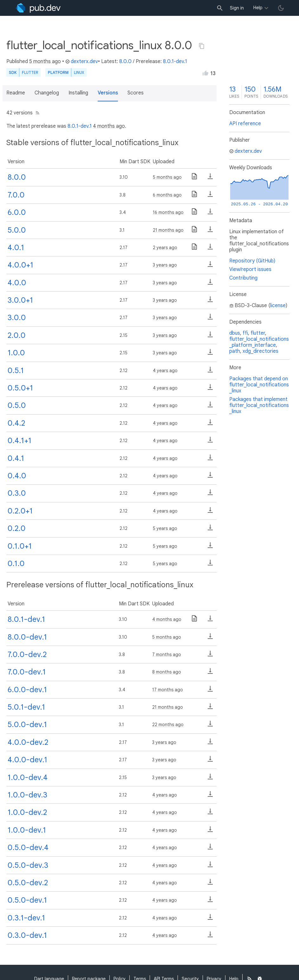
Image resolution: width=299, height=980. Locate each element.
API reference (245, 124)
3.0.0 (17, 318)
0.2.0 (16, 528)
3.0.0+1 (20, 300)
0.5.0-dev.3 (28, 865)
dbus (235, 333)
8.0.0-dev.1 (27, 637)
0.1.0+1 (20, 546)
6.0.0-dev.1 (27, 690)
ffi (245, 333)
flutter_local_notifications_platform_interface (259, 342)
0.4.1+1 (19, 441)
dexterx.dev (82, 61)
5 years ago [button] (165, 528)
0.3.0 (17, 493)
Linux (79, 72)
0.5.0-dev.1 (27, 900)
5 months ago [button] (45, 61)
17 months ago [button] (168, 690)
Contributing (243, 278)
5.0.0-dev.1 (27, 725)
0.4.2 (16, 423)
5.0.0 (17, 230)
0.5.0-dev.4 (28, 848)
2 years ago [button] (165, 248)
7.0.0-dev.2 (27, 654)
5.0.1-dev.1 (26, 707)
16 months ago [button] (168, 212)
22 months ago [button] (168, 725)
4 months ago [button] (109, 126)
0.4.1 (16, 458)
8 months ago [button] (167, 672)
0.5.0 (17, 405)
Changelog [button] (47, 93)
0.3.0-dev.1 (27, 935)
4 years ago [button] (165, 371)
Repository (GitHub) (252, 261)
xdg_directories (260, 351)
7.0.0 (16, 195)
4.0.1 (16, 248)
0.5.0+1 (20, 388)
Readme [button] (16, 93)
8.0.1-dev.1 (175, 61)
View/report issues (250, 269)
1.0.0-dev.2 (27, 812)
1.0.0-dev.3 (27, 795)
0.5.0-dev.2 (28, 883)
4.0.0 (17, 283)
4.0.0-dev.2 (28, 742)
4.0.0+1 (20, 265)
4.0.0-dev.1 (27, 760)
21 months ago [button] (168, 230)
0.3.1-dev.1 (26, 918)
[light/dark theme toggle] (281, 8)
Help (258, 8)
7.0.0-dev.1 (27, 672)
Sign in (237, 8)
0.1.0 (16, 564)
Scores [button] (136, 93)
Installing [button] (78, 93)
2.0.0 (16, 335)
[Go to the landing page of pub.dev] (38, 8)
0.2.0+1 (20, 511)
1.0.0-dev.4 (28, 777)
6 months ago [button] (167, 195)
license (278, 306)
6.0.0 (17, 212)
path (235, 351)
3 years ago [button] (165, 265)
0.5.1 (16, 371)
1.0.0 (16, 353)
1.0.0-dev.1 (27, 830)
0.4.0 (17, 476)
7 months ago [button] (167, 654)
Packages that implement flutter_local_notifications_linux (259, 405)
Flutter (30, 72)
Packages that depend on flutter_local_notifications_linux (259, 385)
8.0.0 (125, 61)
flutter (258, 333)
